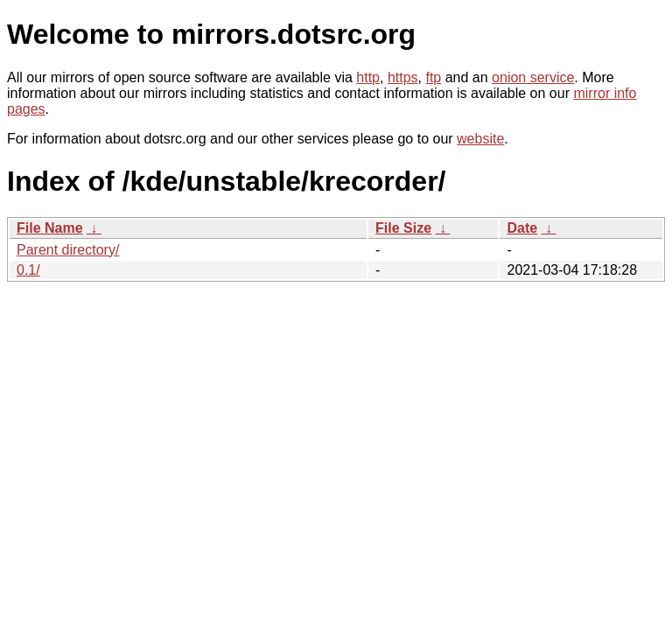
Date (522, 228)
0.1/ (28, 270)
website (480, 139)
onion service (533, 77)
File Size (403, 228)
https (403, 77)
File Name (50, 228)
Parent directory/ (68, 250)
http (368, 77)
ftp (433, 77)
